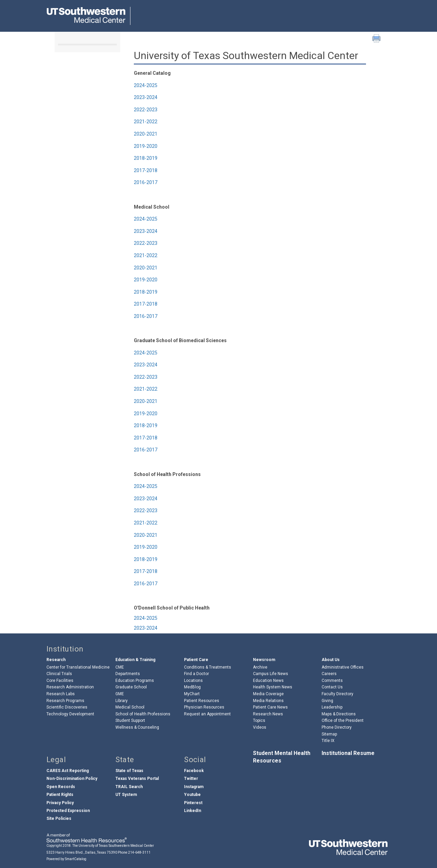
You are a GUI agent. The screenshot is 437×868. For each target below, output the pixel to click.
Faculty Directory (337, 694)
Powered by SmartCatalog (66, 859)
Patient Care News (270, 707)
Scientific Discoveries (67, 707)
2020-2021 (146, 134)
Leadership (332, 707)
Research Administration (70, 687)
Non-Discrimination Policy (72, 779)
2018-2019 (146, 158)
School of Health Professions (143, 714)
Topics (259, 720)
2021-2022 (146, 122)
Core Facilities (60, 681)
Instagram (194, 787)
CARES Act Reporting (68, 771)
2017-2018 (146, 170)
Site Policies (59, 818)
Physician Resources (204, 707)
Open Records (61, 787)
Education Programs (135, 681)
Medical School (130, 707)
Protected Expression (68, 811)
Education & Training (135, 660)
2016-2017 (146, 182)
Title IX (328, 741)
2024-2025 (146, 85)
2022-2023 (146, 110)
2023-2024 (146, 97)
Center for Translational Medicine (78, 667)
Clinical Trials (59, 674)
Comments (332, 681)
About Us (331, 660)
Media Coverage (268, 694)
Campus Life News (271, 674)
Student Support (130, 720)
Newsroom (264, 660)
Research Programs (65, 701)
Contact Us (332, 687)
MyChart (192, 694)
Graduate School (131, 687)
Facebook (194, 771)
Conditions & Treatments (208, 667)
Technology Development (70, 714)
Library (122, 701)
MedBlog (192, 687)
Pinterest (193, 803)
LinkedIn (193, 811)
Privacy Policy (60, 803)
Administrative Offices (343, 667)
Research (56, 660)
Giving (327, 701)
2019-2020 (146, 146)
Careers (329, 674)
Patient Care (196, 660)
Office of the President (343, 720)
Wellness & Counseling (137, 727)
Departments (128, 674)
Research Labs (61, 694)
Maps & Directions (339, 714)
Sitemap (329, 734)
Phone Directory (337, 727)
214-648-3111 (139, 852)
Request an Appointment (207, 714)
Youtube (192, 795)
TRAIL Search (129, 787)
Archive (260, 667)
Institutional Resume (348, 753)
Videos (260, 727)
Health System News (273, 687)
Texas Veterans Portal (137, 779)
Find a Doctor (196, 674)
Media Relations (268, 701)
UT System (126, 795)
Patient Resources (202, 701)
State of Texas (129, 771)
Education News (268, 681)
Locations (193, 681)
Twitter (191, 779)
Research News (268, 714)
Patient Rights (60, 795)
